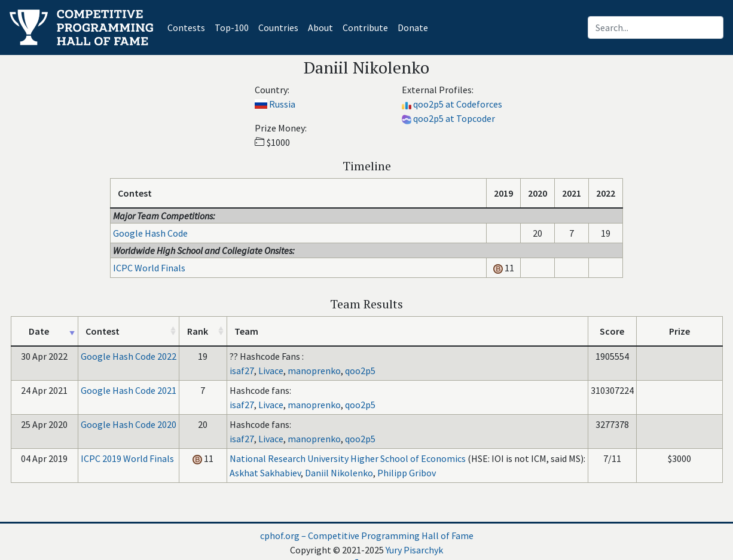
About (320, 27)
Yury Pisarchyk (414, 550)
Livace (271, 371)
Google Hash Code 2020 (129, 424)
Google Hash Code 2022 (129, 356)
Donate (413, 27)
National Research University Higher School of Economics (348, 458)
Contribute (365, 27)
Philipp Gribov (407, 473)
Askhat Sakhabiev (265, 473)
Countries (278, 27)
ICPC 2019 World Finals (127, 458)
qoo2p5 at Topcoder (454, 118)
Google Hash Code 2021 (129, 390)
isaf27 (242, 371)
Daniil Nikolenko (339, 473)
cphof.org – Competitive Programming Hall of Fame (367, 535)
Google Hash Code (150, 233)
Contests (189, 27)
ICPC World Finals (149, 268)
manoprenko (314, 371)
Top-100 (232, 27)
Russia (282, 104)
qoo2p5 (360, 371)
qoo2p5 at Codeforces (458, 104)
